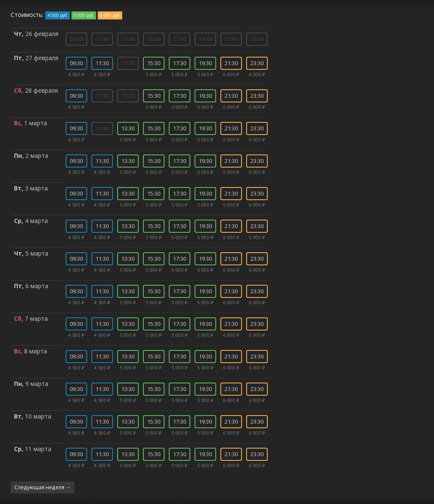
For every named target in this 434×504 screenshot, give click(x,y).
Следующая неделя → (43, 487)
